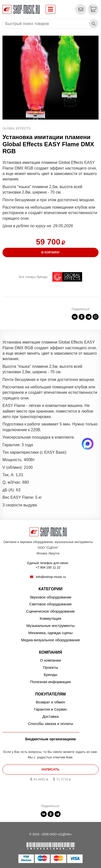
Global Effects (17, 128)
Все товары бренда (33, 277)
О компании (51, 660)
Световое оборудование (50, 604)
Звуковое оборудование (50, 597)
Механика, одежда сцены (50, 633)
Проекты (50, 667)
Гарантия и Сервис (51, 709)
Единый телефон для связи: (48, 566)
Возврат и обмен (51, 702)
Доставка (50, 716)
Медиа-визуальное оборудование (50, 640)
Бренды (50, 675)
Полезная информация (50, 682)
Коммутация (50, 618)
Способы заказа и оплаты (50, 724)
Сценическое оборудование (50, 611)
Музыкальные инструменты (50, 626)
